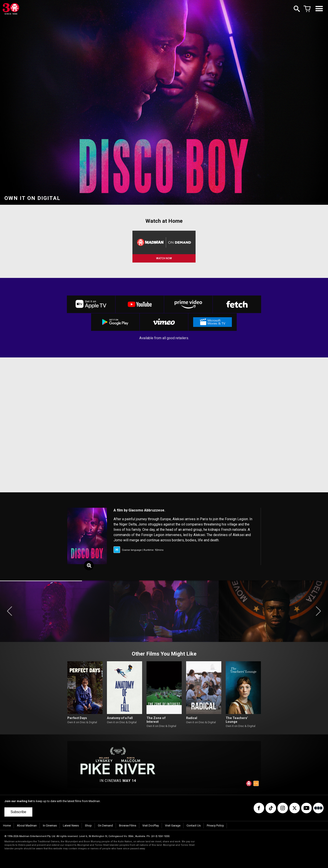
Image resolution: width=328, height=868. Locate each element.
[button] (10, 611)
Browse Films (128, 825)
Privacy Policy (215, 825)
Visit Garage (173, 825)
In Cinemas (50, 825)
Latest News (71, 825)
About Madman (27, 825)
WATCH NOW (164, 258)
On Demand (105, 825)
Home (7, 825)
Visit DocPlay (151, 825)
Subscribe (18, 812)
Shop (88, 825)
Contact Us (194, 825)
